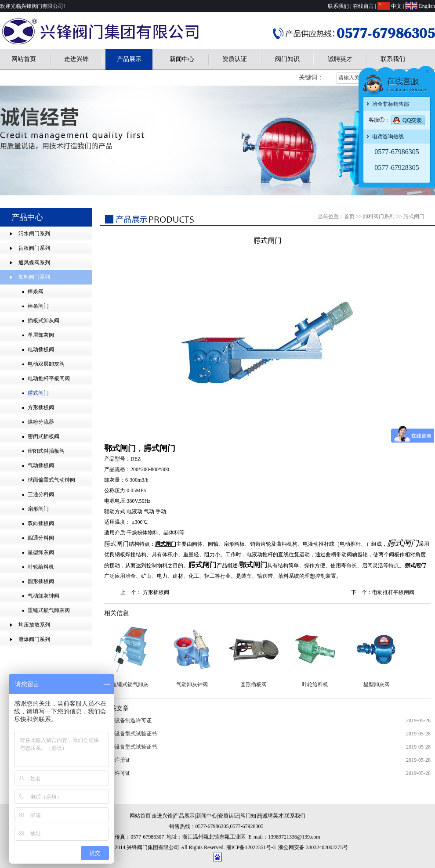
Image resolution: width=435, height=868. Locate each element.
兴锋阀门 (374, 179)
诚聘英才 (340, 59)
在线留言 (363, 6)
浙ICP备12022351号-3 (251, 847)
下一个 (359, 592)
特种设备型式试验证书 (130, 734)
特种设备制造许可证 (128, 720)
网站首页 (24, 59)
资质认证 (235, 59)
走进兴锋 (76, 59)
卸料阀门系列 (379, 216)
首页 (349, 216)
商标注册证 (117, 760)
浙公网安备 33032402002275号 (313, 847)
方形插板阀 (156, 592)
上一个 (128, 592)
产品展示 (129, 59)
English (427, 6)
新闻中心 (182, 59)
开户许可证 (117, 773)
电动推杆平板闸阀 (393, 592)
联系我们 (338, 6)
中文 (396, 6)
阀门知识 (287, 59)
